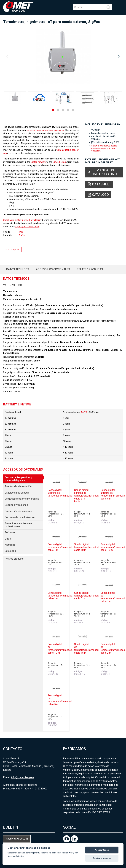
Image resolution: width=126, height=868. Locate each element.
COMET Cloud (60, 162)
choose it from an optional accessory (45, 130)
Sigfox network (38, 162)
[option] (63, 56)
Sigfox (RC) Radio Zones (27, 227)
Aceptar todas (102, 850)
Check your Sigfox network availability (22, 220)
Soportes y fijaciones (16, 505)
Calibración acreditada (17, 493)
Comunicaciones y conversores (22, 499)
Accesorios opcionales (53, 269)
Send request (12, 250)
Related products (90, 269)
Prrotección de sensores (18, 511)
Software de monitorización (20, 517)
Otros (8, 539)
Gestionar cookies (102, 858)
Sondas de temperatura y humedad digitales (18, 479)
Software (10, 532)
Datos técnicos (18, 269)
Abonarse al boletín (17, 839)
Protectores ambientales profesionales (18, 525)
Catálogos (10, 551)
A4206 (84, 412)
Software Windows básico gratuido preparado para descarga (104, 148)
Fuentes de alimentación (18, 486)
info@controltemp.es (23, 777)
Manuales (10, 545)
